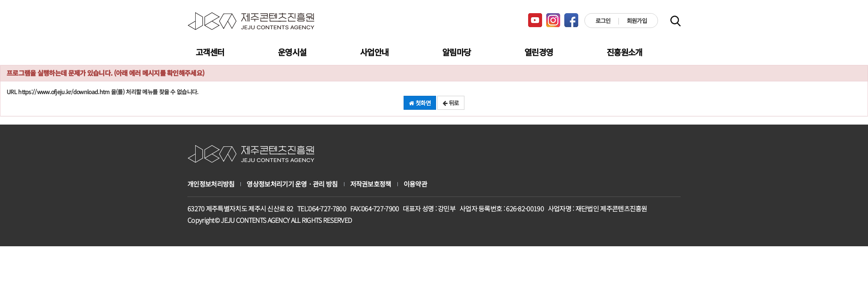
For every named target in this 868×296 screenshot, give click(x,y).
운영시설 (292, 52)
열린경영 (539, 52)
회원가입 (637, 21)
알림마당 (456, 52)
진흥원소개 (624, 52)
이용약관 (415, 184)
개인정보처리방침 (211, 184)
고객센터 (210, 52)
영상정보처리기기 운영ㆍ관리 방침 (292, 184)
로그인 (603, 21)
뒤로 (451, 103)
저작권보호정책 (371, 184)
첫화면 (420, 103)
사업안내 (374, 52)
